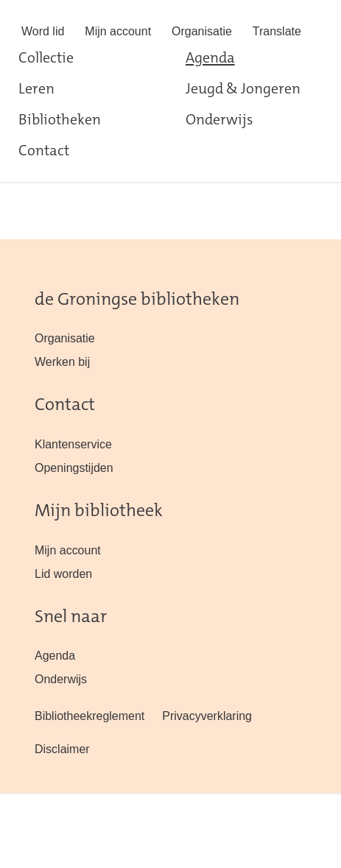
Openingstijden (74, 468)
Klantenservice (73, 444)
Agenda (210, 59)
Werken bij (62, 362)
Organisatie (202, 31)
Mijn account (118, 31)
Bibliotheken (60, 121)
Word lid (43, 31)
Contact (44, 152)
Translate (277, 31)
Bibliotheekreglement (89, 716)
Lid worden (63, 574)
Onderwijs (219, 121)
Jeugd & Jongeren (243, 90)
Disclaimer (62, 749)
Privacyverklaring (207, 716)
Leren (36, 90)
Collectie (46, 59)
